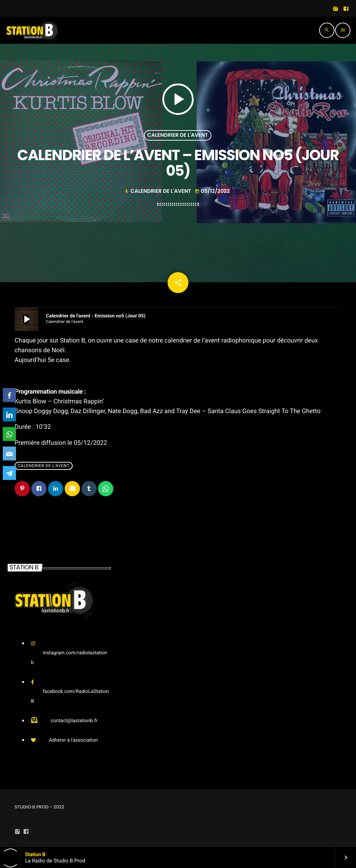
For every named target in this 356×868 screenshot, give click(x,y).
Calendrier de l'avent (178, 135)
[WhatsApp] (9, 434)
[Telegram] (9, 473)
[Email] (9, 453)
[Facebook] (9, 395)
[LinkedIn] (9, 415)
